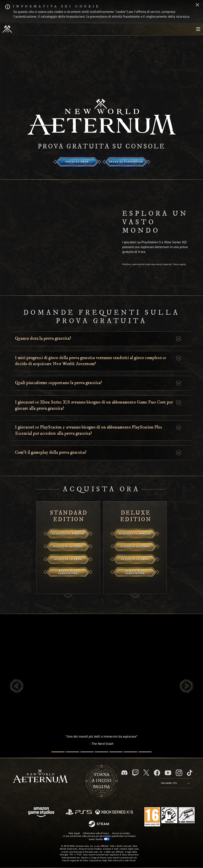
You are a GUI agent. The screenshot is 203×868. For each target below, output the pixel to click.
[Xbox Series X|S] (114, 812)
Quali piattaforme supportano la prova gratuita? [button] (58, 383)
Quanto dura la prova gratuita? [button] (43, 338)
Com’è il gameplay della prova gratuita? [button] (51, 452)
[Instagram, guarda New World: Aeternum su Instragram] (179, 773)
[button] (178, 339)
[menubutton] (198, 29)
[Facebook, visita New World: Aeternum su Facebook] (157, 773)
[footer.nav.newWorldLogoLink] (40, 777)
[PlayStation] (79, 812)
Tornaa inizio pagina (101, 781)
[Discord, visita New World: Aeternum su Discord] (124, 773)
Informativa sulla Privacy (96, 833)
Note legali (74, 833)
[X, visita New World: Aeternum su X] (146, 773)
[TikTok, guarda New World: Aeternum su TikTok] (190, 773)
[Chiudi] (197, 5)
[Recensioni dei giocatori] (130, 752)
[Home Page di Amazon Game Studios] (41, 812)
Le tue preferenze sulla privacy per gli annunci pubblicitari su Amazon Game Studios (99, 837)
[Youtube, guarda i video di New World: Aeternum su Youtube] (168, 773)
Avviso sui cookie (121, 833)
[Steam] (99, 824)
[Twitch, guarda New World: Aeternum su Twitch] (135, 773)
